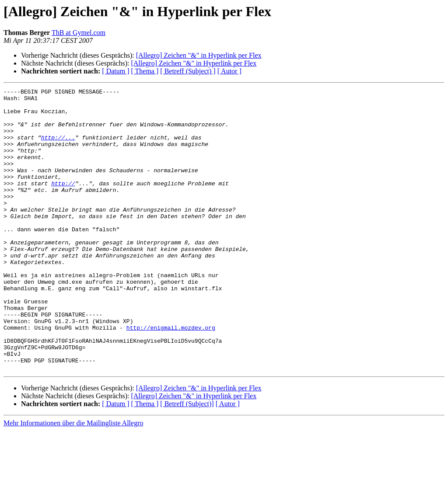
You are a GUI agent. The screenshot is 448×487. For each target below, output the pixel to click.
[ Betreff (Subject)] (187, 460)
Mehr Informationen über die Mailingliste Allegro (73, 479)
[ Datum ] (115, 71)
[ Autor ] (229, 71)
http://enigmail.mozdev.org (171, 376)
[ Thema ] (145, 71)
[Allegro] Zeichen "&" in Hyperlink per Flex (199, 55)
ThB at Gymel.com (79, 33)
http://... (58, 148)
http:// (63, 203)
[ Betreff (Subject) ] (188, 71)
